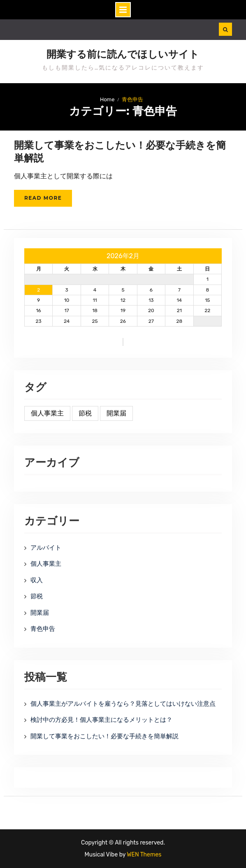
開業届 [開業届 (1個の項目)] (116, 413)
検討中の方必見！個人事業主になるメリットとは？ (101, 720)
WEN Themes (144, 855)
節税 (37, 596)
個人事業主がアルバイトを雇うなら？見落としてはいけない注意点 (123, 704)
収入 (37, 580)
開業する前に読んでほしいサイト (123, 54)
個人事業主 (46, 564)
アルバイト (46, 548)
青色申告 (43, 629)
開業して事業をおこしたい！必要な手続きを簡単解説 (104, 736)
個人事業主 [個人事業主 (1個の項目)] (47, 413)
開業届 (40, 613)
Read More (43, 198)
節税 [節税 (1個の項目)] (85, 413)
